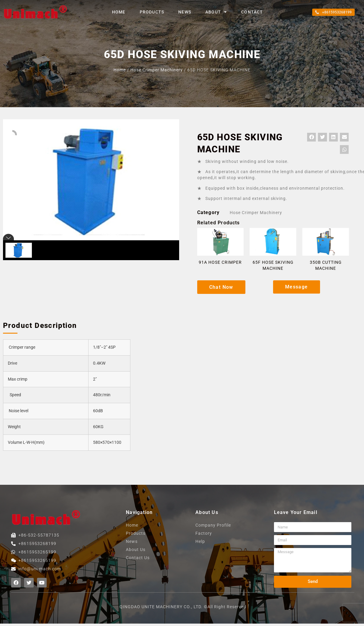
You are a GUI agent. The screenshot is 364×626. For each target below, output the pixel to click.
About (216, 9)
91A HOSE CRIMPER (220, 262)
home (119, 9)
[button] (333, 9)
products (152, 9)
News (185, 9)
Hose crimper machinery (157, 70)
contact (252, 9)
